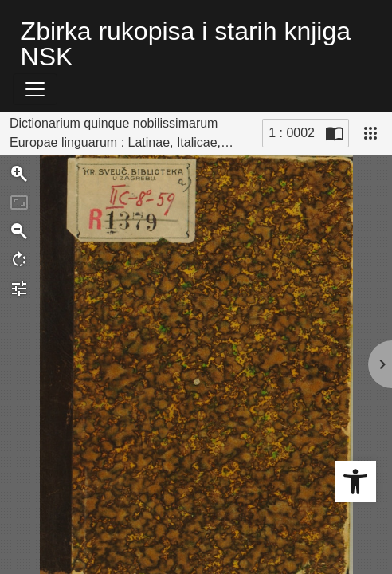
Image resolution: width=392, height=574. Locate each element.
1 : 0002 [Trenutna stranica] (292, 133)
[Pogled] (370, 133)
